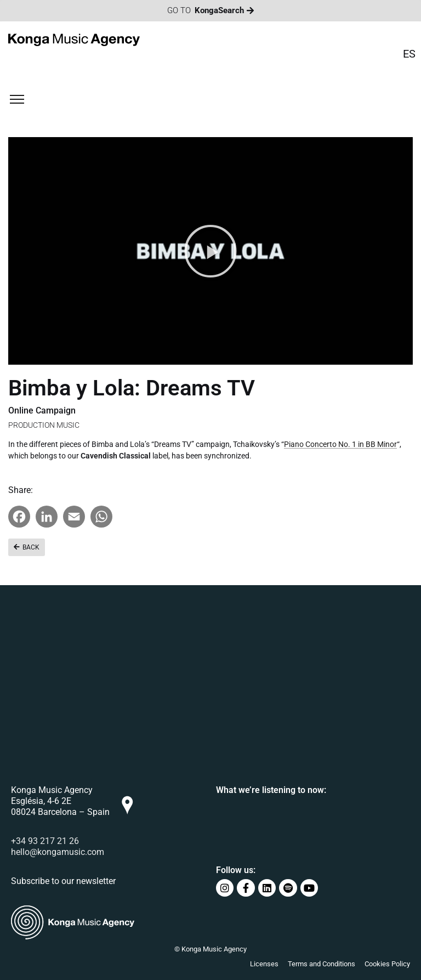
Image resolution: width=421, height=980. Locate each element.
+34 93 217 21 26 (45, 841)
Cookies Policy (387, 964)
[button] (210, 251)
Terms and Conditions (322, 964)
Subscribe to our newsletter (63, 881)
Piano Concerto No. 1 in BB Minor (340, 444)
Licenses (264, 964)
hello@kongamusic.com (58, 852)
